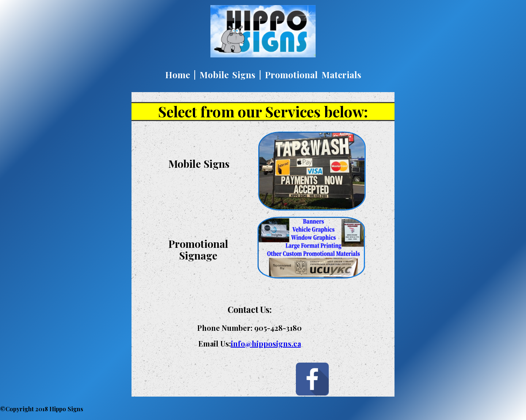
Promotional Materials (313, 75)
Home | (180, 75)
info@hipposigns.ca (266, 343)
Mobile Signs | (230, 75)
